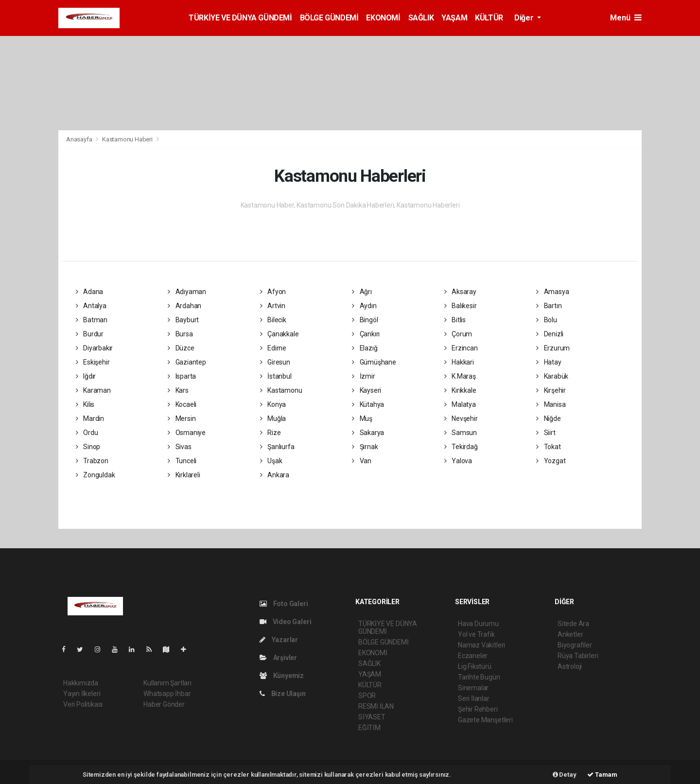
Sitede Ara (573, 624)
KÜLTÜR (489, 18)
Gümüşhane (374, 362)
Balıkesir (461, 306)
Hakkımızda (81, 683)
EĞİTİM (369, 728)
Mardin (90, 418)
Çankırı (366, 334)
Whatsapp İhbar (167, 694)
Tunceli (182, 461)
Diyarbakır (95, 348)
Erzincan (461, 348)
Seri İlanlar (474, 698)
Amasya (552, 292)
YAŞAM (454, 18)
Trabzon (92, 461)
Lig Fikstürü (475, 666)
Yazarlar (279, 640)
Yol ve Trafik (476, 634)
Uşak (271, 461)
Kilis (85, 404)
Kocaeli (182, 404)
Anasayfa (80, 139)
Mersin (182, 418)
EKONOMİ (383, 18)
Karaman (93, 390)
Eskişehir (93, 362)
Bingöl (365, 320)
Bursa (180, 334)
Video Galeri (285, 622)
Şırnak (365, 447)
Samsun (461, 433)
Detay (565, 775)
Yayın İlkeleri (82, 694)
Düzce (181, 348)
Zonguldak (96, 475)
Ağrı (362, 292)
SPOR (367, 696)
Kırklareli (184, 475)
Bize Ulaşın (283, 694)
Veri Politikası (83, 704)
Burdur (90, 334)
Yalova (458, 461)
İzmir (364, 376)
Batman (92, 320)
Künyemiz (282, 676)
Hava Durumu (478, 624)
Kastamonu (281, 390)
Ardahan (184, 306)
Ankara (275, 475)
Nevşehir (461, 418)
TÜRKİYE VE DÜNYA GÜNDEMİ (240, 18)
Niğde (549, 418)
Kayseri (367, 390)
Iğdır (86, 376)
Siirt (546, 433)
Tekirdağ (461, 447)
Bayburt (183, 320)
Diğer (525, 18)
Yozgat (551, 461)
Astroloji (570, 666)
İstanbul (276, 376)
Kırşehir (551, 390)
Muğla (273, 418)
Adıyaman (187, 292)
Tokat (549, 447)
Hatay (549, 362)
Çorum (458, 334)
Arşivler (278, 658)
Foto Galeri (284, 604)
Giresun (275, 362)
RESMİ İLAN (376, 706)
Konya (273, 404)
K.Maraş (460, 376)
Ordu (87, 433)
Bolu (547, 320)
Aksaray (460, 292)
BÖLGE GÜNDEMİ (329, 18)
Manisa (551, 404)
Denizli (550, 334)
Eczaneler (473, 656)
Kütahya (368, 404)
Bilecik (273, 320)
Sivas (180, 447)
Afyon (273, 292)
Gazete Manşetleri (485, 720)
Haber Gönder (164, 704)
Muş (362, 418)
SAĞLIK (421, 18)
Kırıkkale (460, 390)
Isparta (182, 376)
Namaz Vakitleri (481, 645)
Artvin (273, 306)
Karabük (552, 376)
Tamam (602, 775)
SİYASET (372, 717)
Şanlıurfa (277, 447)
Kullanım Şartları (167, 683)
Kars (178, 390)
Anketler (570, 634)
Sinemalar (473, 688)
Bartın (549, 306)
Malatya (460, 404)
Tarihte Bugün (479, 677)
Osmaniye (187, 433)
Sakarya (368, 433)
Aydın (364, 306)
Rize (271, 433)
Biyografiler (575, 645)
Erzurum (553, 348)
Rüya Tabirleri (578, 656)
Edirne (273, 348)
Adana (90, 292)
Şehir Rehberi (478, 709)
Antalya (91, 306)
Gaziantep (187, 362)
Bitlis (455, 320)
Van (362, 461)
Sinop (88, 447)
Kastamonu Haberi (127, 139)
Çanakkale (280, 334)
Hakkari (459, 362)
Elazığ (365, 348)
